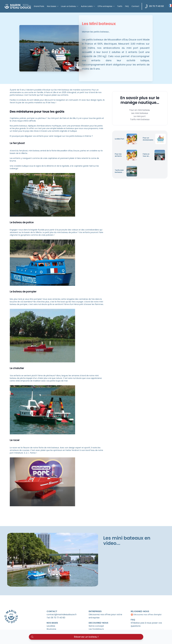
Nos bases (53, 6)
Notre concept (96, 626)
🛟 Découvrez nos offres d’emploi (146, 615)
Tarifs (120, 6)
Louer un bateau (70, 6)
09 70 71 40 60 (154, 6)
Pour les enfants (118, 155)
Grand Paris (39, 6)
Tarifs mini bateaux (140, 119)
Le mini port (140, 116)
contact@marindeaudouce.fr (62, 614)
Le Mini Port (119, 139)
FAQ (127, 6)
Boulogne (51, 629)
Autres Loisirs (88, 6)
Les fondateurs (96, 629)
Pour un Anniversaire (148, 139)
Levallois (51, 626)
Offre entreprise (106, 6)
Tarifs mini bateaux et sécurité (119, 171)
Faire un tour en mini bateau (146, 155)
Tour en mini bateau (140, 110)
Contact (135, 6)
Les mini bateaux (140, 113)
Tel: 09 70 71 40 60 (56, 618)
